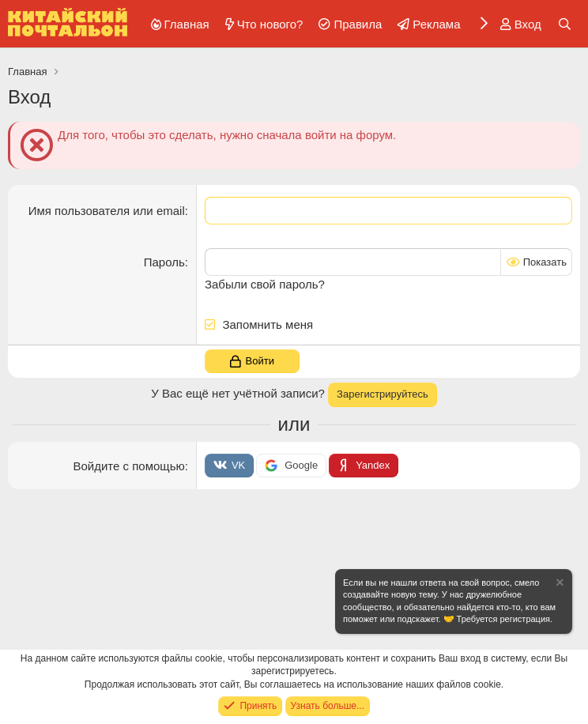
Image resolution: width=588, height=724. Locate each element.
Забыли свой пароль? (265, 284)
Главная (187, 24)
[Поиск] (565, 24)
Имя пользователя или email (107, 211)
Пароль (164, 262)
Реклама (436, 24)
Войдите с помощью (128, 465)
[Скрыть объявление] (559, 584)
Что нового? (270, 24)
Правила (358, 24)
